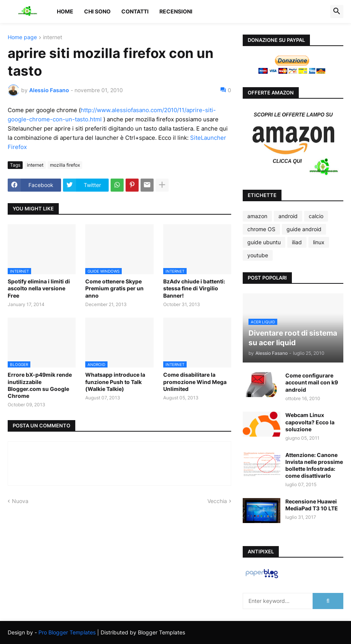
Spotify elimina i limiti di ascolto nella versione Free (39, 288)
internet (53, 37)
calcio (316, 216)
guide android (304, 229)
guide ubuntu (264, 242)
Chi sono (97, 11)
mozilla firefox (65, 165)
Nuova (20, 501)
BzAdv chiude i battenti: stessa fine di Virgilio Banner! (194, 288)
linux (319, 242)
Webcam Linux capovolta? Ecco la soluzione (310, 422)
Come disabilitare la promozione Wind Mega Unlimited (195, 382)
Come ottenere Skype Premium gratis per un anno (114, 288)
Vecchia (217, 501)
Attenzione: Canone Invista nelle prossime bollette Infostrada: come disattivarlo (314, 465)
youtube (258, 255)
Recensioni (176, 11)
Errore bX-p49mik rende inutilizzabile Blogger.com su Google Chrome (40, 385)
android (288, 216)
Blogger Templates (161, 632)
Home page (22, 37)
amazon (257, 216)
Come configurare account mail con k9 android (312, 382)
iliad (297, 242)
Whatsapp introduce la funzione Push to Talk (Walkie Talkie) (115, 382)
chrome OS (261, 229)
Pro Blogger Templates (67, 632)
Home (65, 11)
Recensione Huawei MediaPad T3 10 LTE (312, 505)
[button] (337, 12)
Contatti (135, 11)
